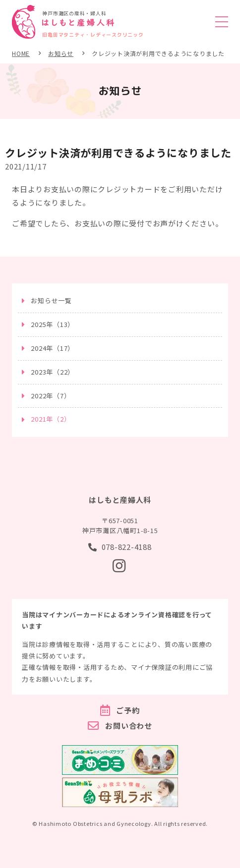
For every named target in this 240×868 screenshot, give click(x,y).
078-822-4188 (127, 547)
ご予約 (128, 710)
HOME (21, 53)
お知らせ (61, 53)
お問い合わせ (129, 726)
